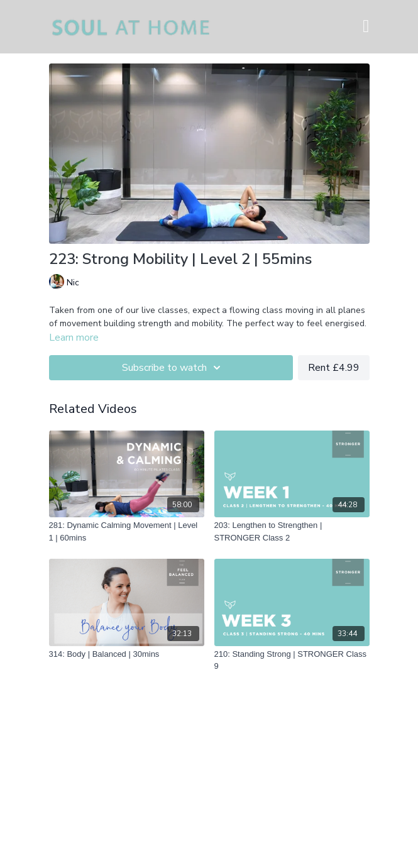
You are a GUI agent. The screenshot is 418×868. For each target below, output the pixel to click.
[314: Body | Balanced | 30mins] (127, 654)
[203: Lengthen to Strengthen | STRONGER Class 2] (292, 531)
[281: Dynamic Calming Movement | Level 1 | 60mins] (127, 531)
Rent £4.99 (334, 368)
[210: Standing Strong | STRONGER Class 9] (292, 660)
